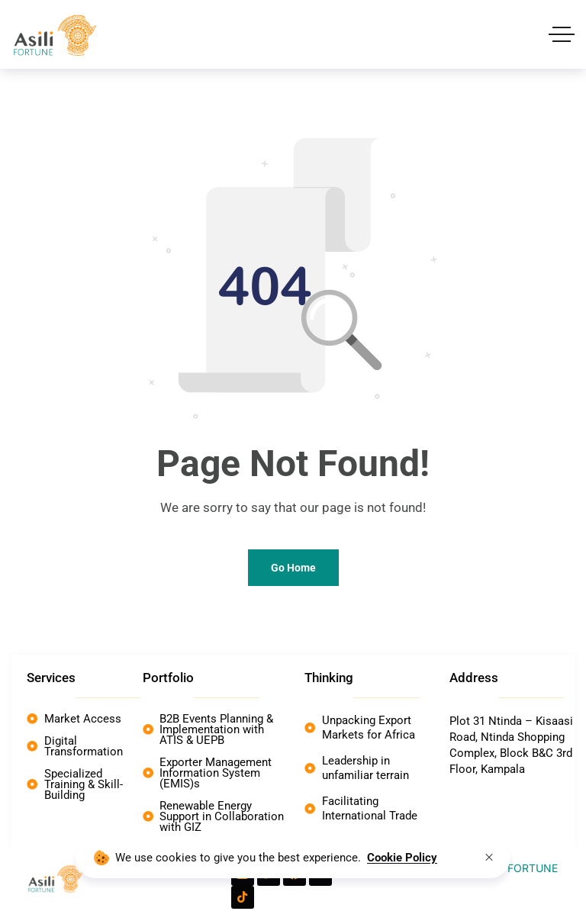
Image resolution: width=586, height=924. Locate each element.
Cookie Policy (402, 858)
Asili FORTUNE (521, 868)
